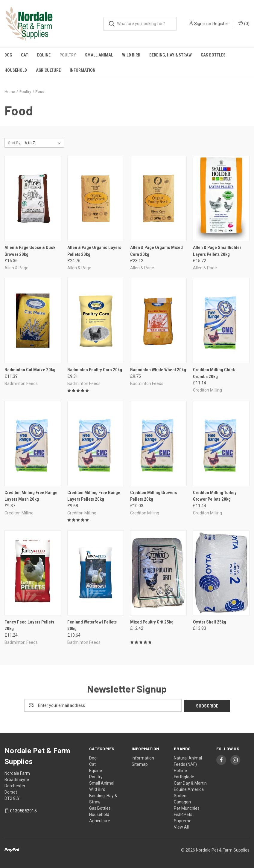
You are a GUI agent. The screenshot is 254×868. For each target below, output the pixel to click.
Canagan (182, 801)
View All (181, 826)
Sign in (200, 24)
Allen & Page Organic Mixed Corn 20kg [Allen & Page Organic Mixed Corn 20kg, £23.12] (156, 251)
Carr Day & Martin (190, 783)
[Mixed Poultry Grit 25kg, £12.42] (158, 573)
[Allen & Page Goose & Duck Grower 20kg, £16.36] (33, 199)
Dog (8, 55)
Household (16, 70)
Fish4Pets (183, 814)
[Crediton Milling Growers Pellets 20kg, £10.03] (158, 443)
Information (83, 70)
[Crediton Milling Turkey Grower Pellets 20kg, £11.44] (221, 443)
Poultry (68, 55)
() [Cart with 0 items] (244, 23)
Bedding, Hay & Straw (171, 55)
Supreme (183, 820)
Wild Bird (131, 55)
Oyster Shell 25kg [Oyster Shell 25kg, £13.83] (210, 622)
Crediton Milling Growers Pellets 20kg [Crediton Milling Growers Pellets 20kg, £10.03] (154, 496)
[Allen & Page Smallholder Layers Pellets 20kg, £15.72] (221, 199)
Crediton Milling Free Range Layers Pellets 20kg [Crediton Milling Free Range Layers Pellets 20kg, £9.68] (94, 496)
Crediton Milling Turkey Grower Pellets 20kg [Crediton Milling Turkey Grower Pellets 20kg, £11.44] (215, 496)
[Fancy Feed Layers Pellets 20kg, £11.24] (33, 573)
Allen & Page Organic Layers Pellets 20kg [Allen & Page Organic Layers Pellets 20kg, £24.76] (94, 251)
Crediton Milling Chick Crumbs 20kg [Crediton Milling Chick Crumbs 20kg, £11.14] (214, 373)
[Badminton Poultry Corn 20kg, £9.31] (96, 321)
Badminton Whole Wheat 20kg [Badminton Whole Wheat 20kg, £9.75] (158, 370)
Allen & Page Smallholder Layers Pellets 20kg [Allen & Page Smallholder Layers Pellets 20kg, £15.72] (217, 251)
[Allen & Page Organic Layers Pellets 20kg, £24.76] (96, 199)
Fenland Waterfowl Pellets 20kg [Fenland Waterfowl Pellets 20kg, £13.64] (92, 625)
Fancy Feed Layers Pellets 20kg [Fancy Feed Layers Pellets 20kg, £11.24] (29, 625)
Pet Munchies (187, 808)
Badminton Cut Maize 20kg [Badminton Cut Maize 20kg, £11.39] (30, 370)
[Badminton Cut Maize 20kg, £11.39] (33, 321)
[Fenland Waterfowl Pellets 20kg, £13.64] (96, 573)
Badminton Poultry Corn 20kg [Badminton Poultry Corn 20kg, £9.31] (95, 370)
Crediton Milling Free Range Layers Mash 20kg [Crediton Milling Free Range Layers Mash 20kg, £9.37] (31, 496)
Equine (44, 55)
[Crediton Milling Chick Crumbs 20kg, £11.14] (221, 321)
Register (220, 24)
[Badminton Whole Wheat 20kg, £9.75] (158, 321)
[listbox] (44, 143)
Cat (25, 55)
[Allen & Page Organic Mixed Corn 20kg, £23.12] (158, 199)
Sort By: (15, 143)
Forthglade (184, 776)
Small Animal (99, 55)
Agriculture (48, 70)
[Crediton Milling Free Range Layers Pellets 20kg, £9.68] (96, 443)
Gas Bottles (213, 55)
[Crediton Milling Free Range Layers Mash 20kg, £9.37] (33, 443)
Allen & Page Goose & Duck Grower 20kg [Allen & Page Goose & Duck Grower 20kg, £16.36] (30, 251)
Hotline (180, 770)
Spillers (181, 795)
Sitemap (140, 764)
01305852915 (23, 810)
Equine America (189, 789)
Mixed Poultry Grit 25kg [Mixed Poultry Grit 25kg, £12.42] (152, 622)
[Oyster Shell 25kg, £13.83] (221, 573)
